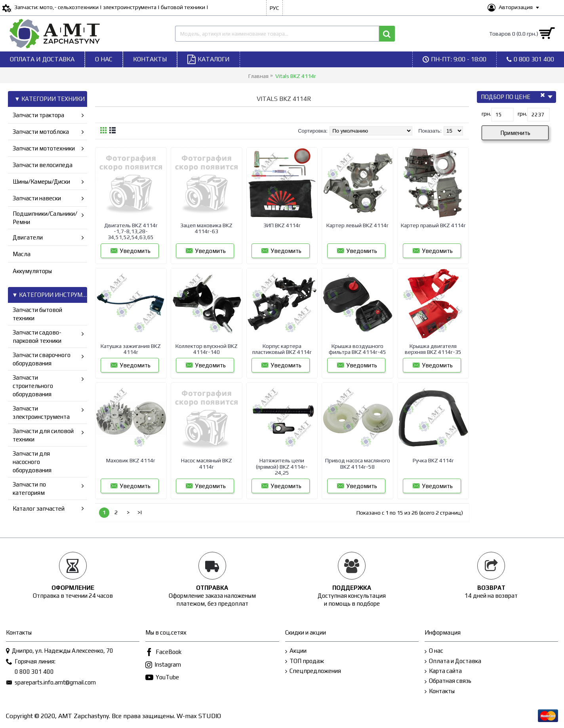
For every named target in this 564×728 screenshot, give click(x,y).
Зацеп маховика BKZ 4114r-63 (206, 228)
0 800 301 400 (30, 672)
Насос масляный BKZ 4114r (207, 463)
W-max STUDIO (199, 716)
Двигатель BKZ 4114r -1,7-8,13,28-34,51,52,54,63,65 (131, 231)
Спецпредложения (313, 671)
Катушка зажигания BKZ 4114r (131, 349)
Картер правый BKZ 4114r (433, 225)
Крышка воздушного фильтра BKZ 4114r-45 (357, 349)
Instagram (163, 665)
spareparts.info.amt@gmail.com (51, 683)
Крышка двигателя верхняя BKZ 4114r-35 (433, 349)
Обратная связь (448, 681)
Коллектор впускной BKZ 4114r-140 (207, 349)
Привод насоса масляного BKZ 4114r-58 (358, 463)
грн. (486, 114)
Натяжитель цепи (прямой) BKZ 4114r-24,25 (282, 467)
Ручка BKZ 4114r (433, 460)
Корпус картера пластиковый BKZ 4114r (282, 349)
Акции (296, 651)
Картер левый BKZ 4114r (357, 225)
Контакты (440, 691)
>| (140, 512)
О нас (434, 651)
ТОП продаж (305, 661)
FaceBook (163, 653)
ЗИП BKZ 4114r (282, 225)
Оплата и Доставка (453, 661)
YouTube (162, 678)
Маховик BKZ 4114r (131, 460)
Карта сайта (443, 671)
